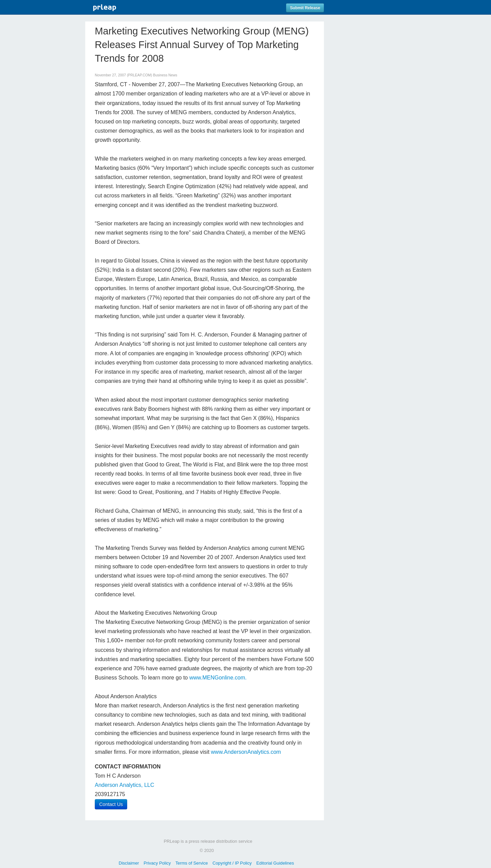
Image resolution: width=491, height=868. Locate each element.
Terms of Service (191, 863)
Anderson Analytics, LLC (124, 785)
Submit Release (305, 8)
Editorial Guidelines (275, 863)
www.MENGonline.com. (218, 678)
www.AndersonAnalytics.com (246, 752)
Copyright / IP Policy (232, 863)
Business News (165, 75)
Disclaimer (129, 863)
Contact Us (111, 804)
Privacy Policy (157, 863)
